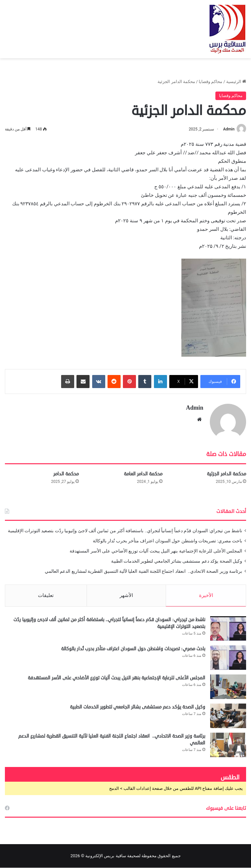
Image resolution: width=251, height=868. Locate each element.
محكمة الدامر (66, 474)
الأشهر (126, 595)
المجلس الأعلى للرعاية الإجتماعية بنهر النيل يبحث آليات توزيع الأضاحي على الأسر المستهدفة (156, 551)
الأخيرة (206, 595)
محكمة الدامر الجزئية (226, 474)
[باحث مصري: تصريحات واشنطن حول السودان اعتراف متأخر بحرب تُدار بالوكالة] (228, 658)
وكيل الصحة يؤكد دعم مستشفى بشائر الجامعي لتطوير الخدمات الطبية (177, 561)
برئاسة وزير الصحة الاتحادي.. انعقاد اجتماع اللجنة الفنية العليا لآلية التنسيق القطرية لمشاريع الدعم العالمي (143, 571)
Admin (229, 129)
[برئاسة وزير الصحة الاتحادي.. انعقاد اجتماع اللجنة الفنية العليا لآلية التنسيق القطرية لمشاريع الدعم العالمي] (228, 745)
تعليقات (46, 595)
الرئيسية (236, 82)
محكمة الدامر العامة (143, 474)
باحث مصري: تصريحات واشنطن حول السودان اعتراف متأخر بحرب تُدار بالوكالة (167, 541)
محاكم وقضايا (210, 82)
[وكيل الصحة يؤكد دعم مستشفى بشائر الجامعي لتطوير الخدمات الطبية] (228, 716)
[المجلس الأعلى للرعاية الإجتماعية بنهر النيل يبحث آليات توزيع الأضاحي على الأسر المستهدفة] (228, 687)
